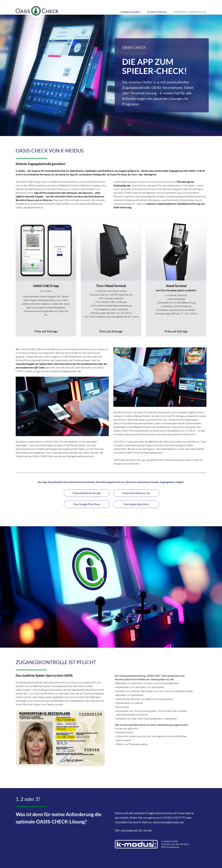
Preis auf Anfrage (46, 331)
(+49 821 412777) (173, 818)
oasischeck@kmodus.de (168, 822)
